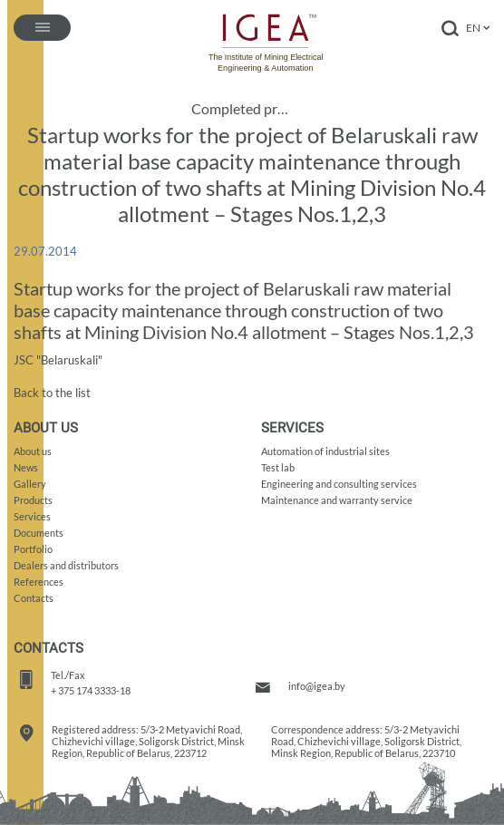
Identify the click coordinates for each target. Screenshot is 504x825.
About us (33, 451)
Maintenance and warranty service (337, 500)
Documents (39, 533)
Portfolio (33, 549)
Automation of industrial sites (325, 451)
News (26, 467)
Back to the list (52, 393)
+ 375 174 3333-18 (91, 690)
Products (33, 500)
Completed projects (243, 109)
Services (32, 516)
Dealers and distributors (66, 565)
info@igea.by (317, 686)
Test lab (278, 467)
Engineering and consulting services (339, 484)
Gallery (30, 484)
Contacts (34, 598)
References (39, 582)
